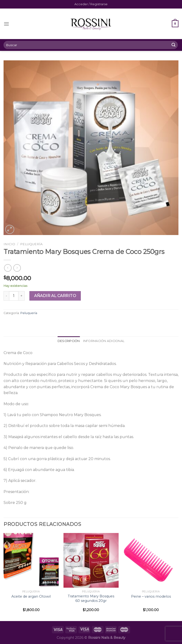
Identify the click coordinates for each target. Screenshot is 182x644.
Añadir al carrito (55, 296)
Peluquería (31, 244)
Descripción (69, 341)
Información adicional (104, 341)
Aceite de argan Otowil (31, 596)
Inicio (9, 244)
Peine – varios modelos (151, 596)
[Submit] (173, 45)
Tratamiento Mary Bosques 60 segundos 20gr (91, 598)
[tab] (69, 341)
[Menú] (6, 24)
